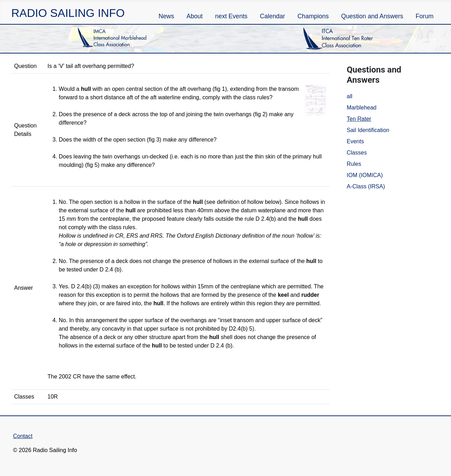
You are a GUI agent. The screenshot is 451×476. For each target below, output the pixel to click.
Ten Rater (359, 119)
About (194, 16)
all (350, 96)
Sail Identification (368, 130)
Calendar (273, 16)
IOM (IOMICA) (365, 175)
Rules (354, 164)
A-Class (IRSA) (366, 186)
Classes (357, 153)
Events (355, 141)
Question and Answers (372, 16)
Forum (425, 16)
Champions (313, 16)
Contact (23, 436)
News (166, 16)
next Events (231, 16)
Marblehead (362, 108)
